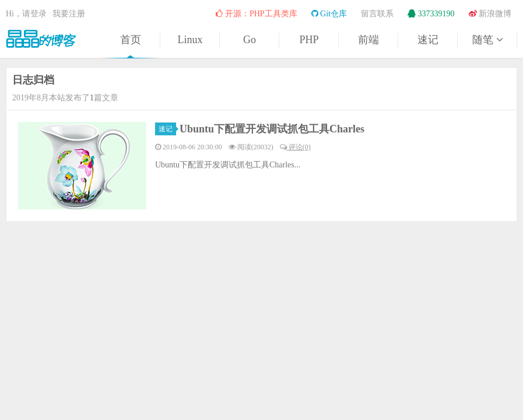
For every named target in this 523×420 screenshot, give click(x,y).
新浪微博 (490, 14)
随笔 (487, 40)
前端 (368, 40)
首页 (131, 40)
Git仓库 (329, 14)
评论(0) (295, 147)
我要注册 (69, 14)
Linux (190, 40)
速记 (428, 40)
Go (250, 40)
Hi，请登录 (26, 14)
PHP (309, 40)
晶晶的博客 (41, 38)
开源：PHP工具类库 (256, 14)
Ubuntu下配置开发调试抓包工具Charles (272, 129)
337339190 (431, 14)
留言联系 (377, 14)
